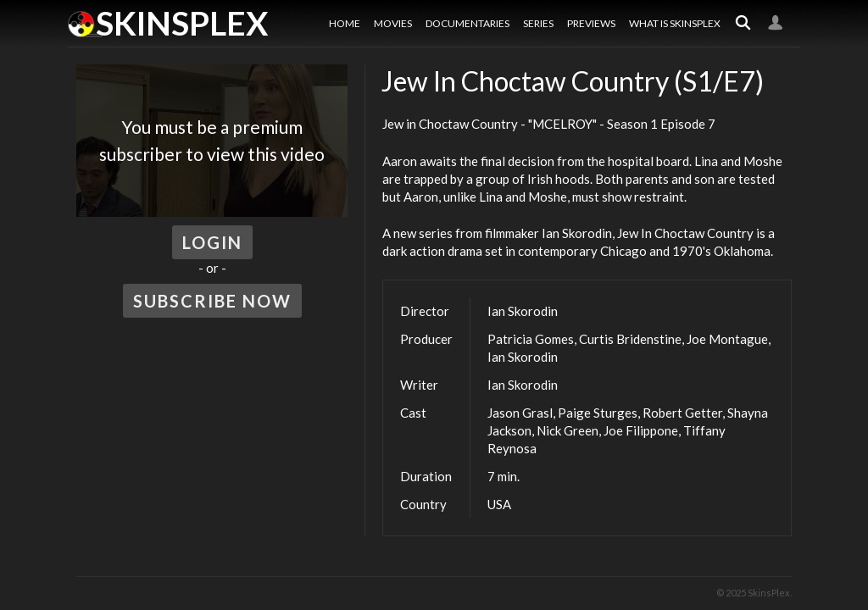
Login (776, 23)
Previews (591, 23)
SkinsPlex (182, 23)
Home (345, 23)
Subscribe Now (212, 301)
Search (743, 23)
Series (538, 23)
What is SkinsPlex (675, 23)
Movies (393, 23)
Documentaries (467, 23)
